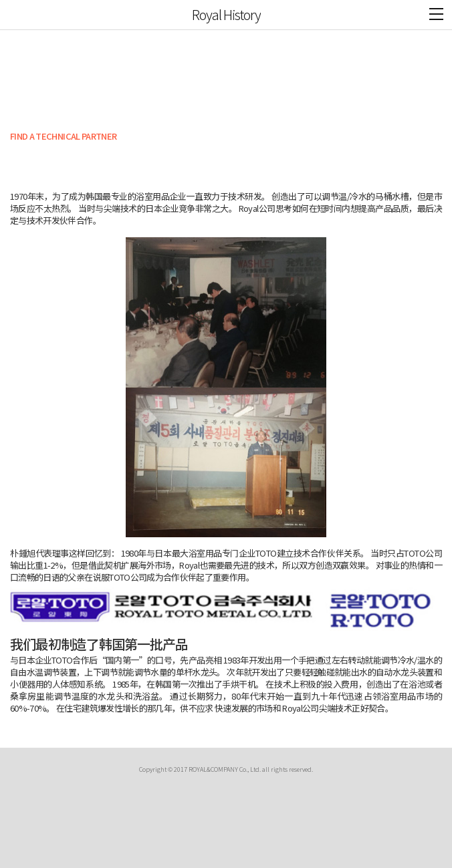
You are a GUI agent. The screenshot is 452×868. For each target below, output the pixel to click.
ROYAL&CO (21, 15)
